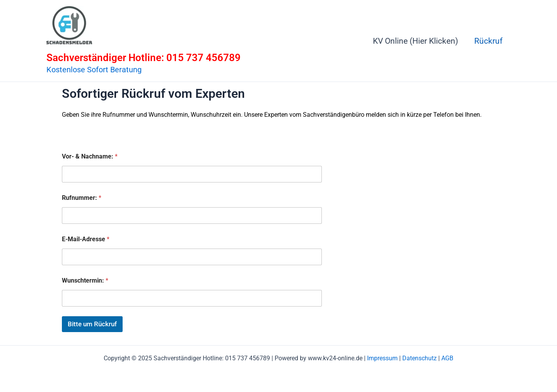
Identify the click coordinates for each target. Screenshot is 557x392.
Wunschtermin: (85, 280)
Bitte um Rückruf (92, 324)
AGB (447, 358)
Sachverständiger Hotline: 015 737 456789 (144, 58)
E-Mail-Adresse (86, 239)
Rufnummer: (82, 198)
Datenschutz (419, 358)
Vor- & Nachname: (90, 156)
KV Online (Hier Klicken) (415, 41)
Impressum (382, 358)
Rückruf (488, 41)
